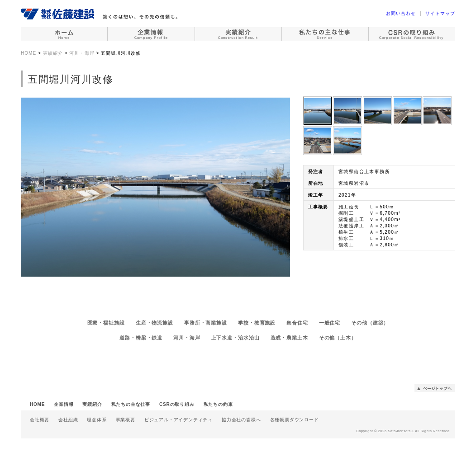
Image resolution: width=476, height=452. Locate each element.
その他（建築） (370, 323)
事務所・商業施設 (206, 323)
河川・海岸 (187, 338)
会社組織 (68, 420)
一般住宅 (330, 323)
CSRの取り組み (177, 404)
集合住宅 (297, 323)
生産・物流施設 (155, 323)
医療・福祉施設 (106, 323)
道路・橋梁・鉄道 (141, 338)
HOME (37, 404)
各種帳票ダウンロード (295, 420)
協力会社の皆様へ (241, 420)
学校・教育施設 (257, 323)
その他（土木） (338, 338)
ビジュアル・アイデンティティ (178, 420)
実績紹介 (92, 404)
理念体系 (97, 420)
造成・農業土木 (289, 338)
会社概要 (40, 420)
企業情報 (64, 404)
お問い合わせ (401, 13)
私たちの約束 (218, 404)
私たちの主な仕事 (131, 404)
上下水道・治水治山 (236, 338)
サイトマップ (440, 13)
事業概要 (126, 420)
